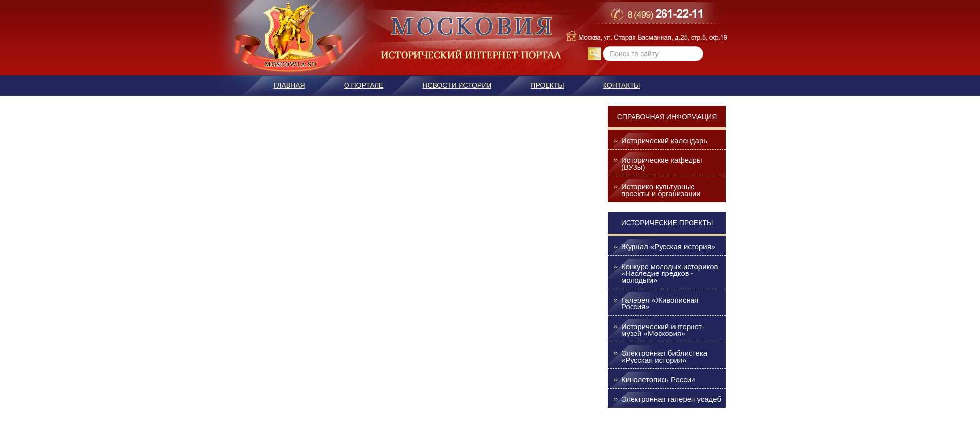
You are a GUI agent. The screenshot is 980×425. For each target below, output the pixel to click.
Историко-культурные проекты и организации (661, 190)
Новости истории (457, 85)
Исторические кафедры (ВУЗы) (662, 164)
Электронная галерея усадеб (671, 399)
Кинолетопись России (658, 380)
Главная (289, 85)
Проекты (547, 85)
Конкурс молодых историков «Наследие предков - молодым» (670, 273)
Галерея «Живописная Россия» (660, 304)
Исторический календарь (664, 141)
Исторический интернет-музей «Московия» (663, 330)
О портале (364, 85)
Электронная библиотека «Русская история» (664, 357)
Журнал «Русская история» (668, 247)
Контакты (622, 85)
